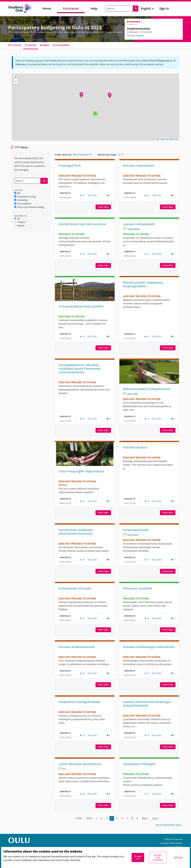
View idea (104, 207)
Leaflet (161, 139)
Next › (145, 818)
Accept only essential (158, 857)
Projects (20, 222)
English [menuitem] (146, 8)
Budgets (45, 45)
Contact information (171, 843)
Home (47, 8)
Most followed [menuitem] (81, 155)
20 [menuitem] (119, 155)
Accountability (61, 45)
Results (19, 226)
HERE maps (174, 139)
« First (79, 818)
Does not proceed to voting (29, 207)
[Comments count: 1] (108, 195)
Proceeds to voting (25, 197)
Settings (178, 857)
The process (15, 45)
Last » (155, 818)
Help (94, 8)
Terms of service (174, 839)
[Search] (27, 181)
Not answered (23, 204)
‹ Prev (89, 818)
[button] (81, 95)
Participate (71, 8)
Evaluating (21, 200)
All (17, 193)
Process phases (136, 36)
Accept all (138, 857)
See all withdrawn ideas (168, 825)
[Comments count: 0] (173, 195)
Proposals (31, 45)
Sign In (164, 8)
